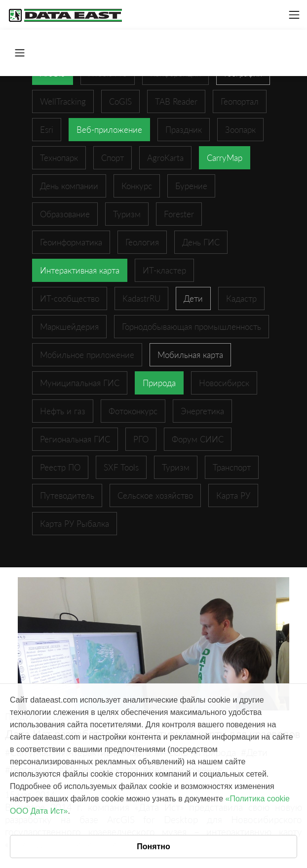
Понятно (153, 847)
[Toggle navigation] (294, 15)
